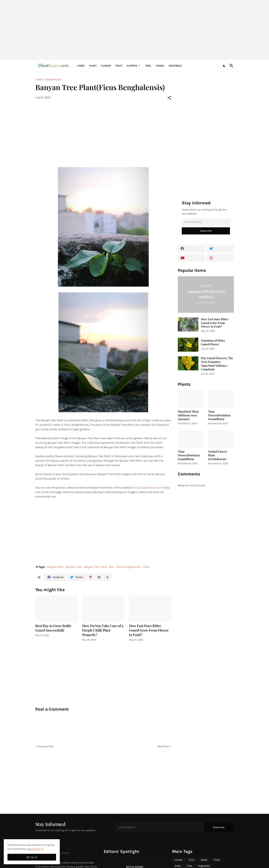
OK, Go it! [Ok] (32, 857)
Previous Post (45, 746)
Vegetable (175, 66)
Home (81, 66)
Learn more (34, 849)
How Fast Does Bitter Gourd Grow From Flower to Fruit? (149, 630)
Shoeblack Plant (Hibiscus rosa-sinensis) (188, 415)
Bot (111, 567)
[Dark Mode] (224, 66)
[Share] (169, 98)
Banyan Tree (74, 567)
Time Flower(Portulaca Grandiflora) (219, 415)
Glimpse (132, 66)
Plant (93, 66)
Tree (148, 66)
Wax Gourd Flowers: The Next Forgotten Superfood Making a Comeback (217, 364)
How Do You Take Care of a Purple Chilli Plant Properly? (103, 630)
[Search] (231, 66)
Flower (106, 66)
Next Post (163, 746)
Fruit (119, 66)
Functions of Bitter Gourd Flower (213, 342)
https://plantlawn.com (148, 488)
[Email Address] (206, 222)
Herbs (160, 66)
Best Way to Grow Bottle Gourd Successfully (53, 628)
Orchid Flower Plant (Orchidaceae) (218, 455)
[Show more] (107, 577)
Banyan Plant (53, 80)
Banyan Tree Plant (95, 567)
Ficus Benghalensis (128, 567)
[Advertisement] (135, 30)
